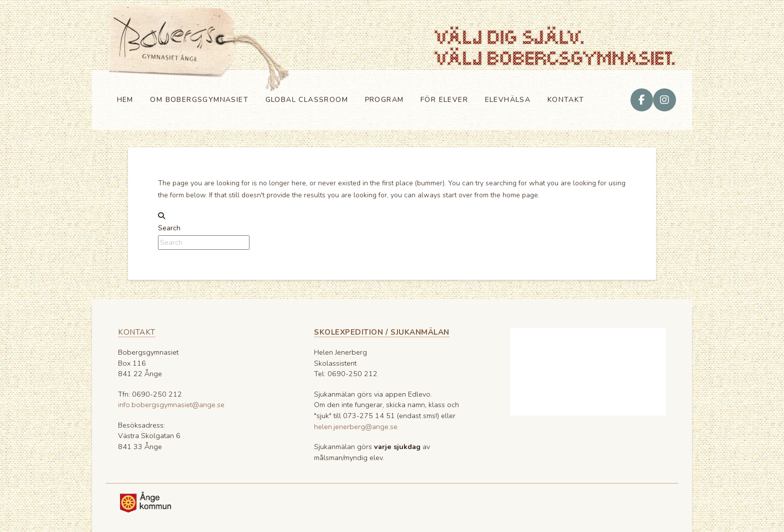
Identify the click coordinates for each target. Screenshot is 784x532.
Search (169, 228)
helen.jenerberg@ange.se (356, 427)
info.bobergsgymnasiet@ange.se (171, 405)
